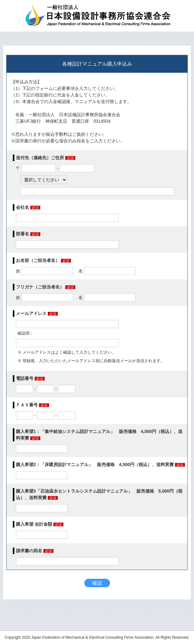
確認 (97, 583)
